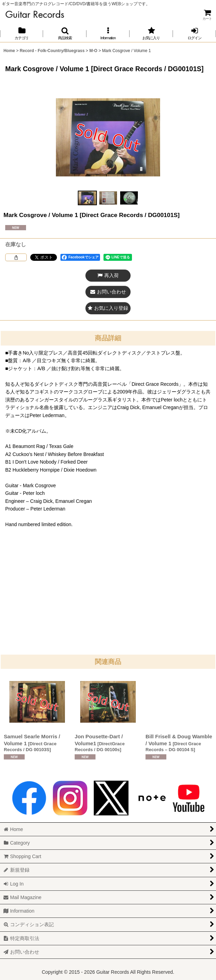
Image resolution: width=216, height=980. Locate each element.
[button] (65, 34)
